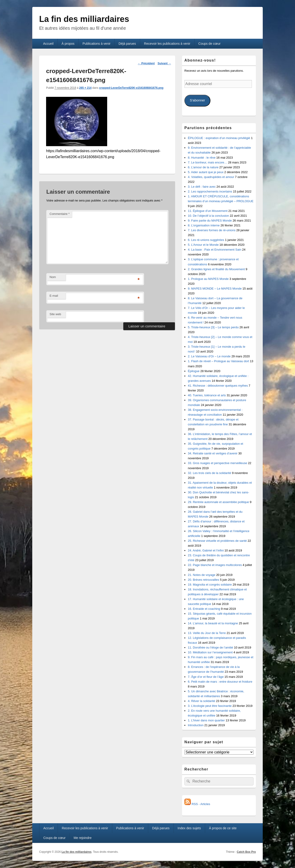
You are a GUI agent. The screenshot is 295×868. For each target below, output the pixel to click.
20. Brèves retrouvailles (204, 580)
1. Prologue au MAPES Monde (208, 279)
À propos (68, 44)
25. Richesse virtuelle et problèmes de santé (217, 541)
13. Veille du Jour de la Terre (207, 633)
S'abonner (197, 100)
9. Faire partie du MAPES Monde (210, 221)
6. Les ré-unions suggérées (206, 240)
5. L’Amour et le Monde (203, 245)
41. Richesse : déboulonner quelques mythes (218, 386)
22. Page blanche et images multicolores (215, 565)
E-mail (54, 296)
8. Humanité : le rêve (202, 158)
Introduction (196, 725)
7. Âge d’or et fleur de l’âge (206, 677)
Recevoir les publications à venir (167, 44)
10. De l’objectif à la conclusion (208, 216)
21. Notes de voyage (202, 575)
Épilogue (194, 371)
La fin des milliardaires (84, 19)
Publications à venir (96, 44)
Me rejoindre (83, 838)
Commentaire (60, 214)
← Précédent (146, 63)
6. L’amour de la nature (203, 167)
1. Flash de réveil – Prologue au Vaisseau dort (218, 361)
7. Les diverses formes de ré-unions (212, 230)
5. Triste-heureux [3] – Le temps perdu (213, 327)
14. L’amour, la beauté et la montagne (213, 623)
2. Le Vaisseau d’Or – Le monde (209, 356)
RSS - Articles (197, 804)
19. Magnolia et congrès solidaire (210, 585)
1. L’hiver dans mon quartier (206, 720)
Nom (53, 277)
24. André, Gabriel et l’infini (206, 550)
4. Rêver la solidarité (202, 701)
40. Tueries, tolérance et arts (207, 395)
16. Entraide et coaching (204, 609)
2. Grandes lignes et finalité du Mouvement (216, 269)
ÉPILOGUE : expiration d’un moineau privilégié (219, 138)
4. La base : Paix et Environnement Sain (215, 250)
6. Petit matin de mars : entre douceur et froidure (220, 682)
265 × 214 (85, 88)
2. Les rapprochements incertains (210, 191)
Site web (55, 314)
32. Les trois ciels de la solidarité (209, 473)
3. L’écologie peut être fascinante (210, 706)
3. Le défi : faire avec (202, 187)
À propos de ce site (223, 828)
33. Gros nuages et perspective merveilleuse (217, 463)
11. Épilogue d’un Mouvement (208, 211)
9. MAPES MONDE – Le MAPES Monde (215, 289)
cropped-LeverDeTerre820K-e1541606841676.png (131, 88)
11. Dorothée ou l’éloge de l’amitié (211, 647)
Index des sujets (189, 828)
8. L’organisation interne (204, 225)
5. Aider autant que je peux (206, 172)
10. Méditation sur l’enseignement (210, 652)
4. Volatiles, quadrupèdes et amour (211, 177)
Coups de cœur (209, 44)
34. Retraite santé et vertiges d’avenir (213, 453)
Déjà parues (127, 44)
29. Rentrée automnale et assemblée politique (218, 502)
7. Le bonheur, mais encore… (208, 162)
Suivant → (164, 63)
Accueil (48, 44)
